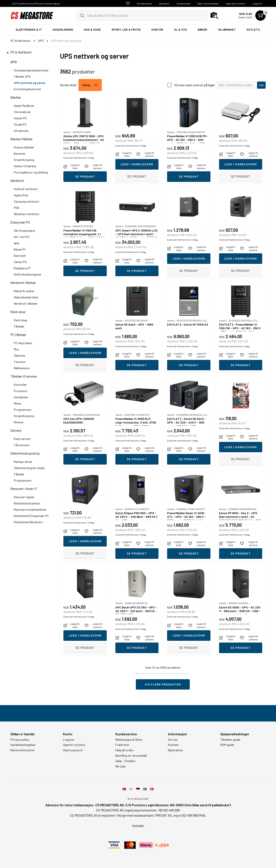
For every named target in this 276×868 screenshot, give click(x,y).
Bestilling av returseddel (131, 756)
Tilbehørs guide (230, 740)
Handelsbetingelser (23, 745)
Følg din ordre (124, 750)
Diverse (19, 422)
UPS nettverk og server (30, 83)
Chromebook (22, 112)
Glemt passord (73, 750)
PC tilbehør (18, 335)
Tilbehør (19, 326)
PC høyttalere (23, 343)
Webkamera (22, 368)
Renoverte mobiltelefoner (30, 510)
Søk (261, 85)
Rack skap (18, 312)
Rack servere (22, 439)
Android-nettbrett (26, 189)
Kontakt (173, 745)
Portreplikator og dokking (31, 172)
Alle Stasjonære (24, 231)
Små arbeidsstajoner (28, 274)
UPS (14, 62)
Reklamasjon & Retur (129, 740)
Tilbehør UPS (22, 76)
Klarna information (22, 750)
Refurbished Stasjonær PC (31, 516)
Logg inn (257, 3)
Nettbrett (17, 180)
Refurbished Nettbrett (28, 522)
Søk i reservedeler (208, 3)
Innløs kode (183, 3)
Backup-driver (23, 462)
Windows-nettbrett (27, 214)
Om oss (173, 740)
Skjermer (20, 355)
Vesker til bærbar (25, 166)
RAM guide (227, 745)
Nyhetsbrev (175, 750)
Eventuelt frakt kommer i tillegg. (79, 167)
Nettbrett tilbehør (23, 283)
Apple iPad (21, 195)
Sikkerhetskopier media (29, 468)
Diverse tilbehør (24, 147)
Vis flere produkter (163, 684)
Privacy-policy (20, 740)
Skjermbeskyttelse (26, 297)
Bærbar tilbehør (21, 139)
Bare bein (20, 256)
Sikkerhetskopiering (25, 453)
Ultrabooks (21, 131)
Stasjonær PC (20, 222)
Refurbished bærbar (27, 503)
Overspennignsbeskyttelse (31, 70)
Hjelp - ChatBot (125, 761)
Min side (120, 766)
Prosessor (21, 391)
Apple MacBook (24, 106)
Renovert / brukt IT (24, 489)
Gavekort (164, 3)
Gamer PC (20, 118)
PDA (17, 208)
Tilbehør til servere (24, 376)
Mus (16, 349)
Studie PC (20, 124)
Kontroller (20, 385)
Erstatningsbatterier (27, 89)
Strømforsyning (24, 160)
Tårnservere (22, 445)
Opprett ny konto (235, 3)
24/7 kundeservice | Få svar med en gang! (36, 3)
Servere (16, 430)
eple (16, 243)
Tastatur (20, 362)
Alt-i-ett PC (22, 237)
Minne (17, 403)
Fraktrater (122, 745)
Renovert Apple (24, 497)
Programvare (23, 410)
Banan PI (20, 249)
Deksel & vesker (24, 291)
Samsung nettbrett (27, 201)
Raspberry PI (22, 268)
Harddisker (21, 397)
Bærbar (16, 97)
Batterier (20, 154)
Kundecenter (144, 3)
